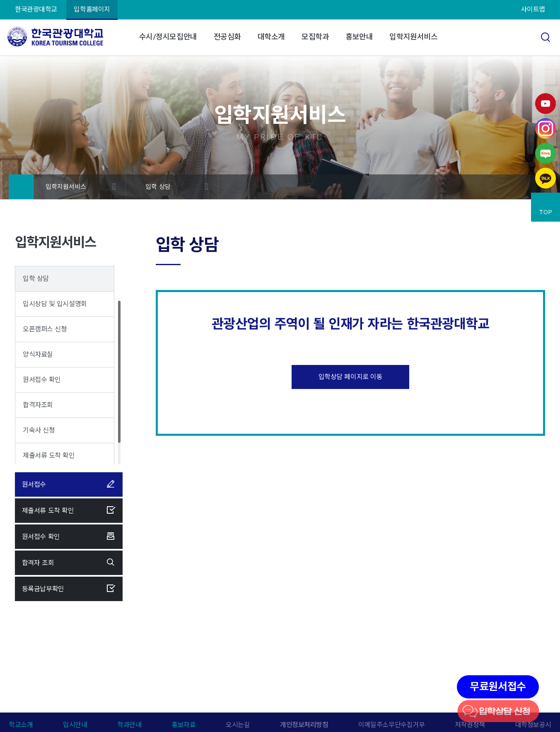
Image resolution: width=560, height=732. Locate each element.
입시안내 (75, 725)
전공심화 (227, 37)
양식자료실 (38, 354)
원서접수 (69, 484)
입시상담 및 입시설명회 (55, 304)
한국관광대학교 (36, 9)
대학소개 (271, 37)
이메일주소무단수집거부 (391, 725)
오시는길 (238, 725)
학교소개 (21, 725)
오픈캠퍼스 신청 (45, 329)
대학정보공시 (533, 725)
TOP (546, 212)
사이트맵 (533, 9)
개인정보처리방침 (304, 725)
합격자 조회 (69, 563)
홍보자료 (183, 725)
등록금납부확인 (69, 589)
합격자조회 (38, 405)
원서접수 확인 (42, 380)
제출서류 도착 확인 (49, 455)
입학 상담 (158, 187)
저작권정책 (470, 725)
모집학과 (315, 37)
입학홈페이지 (92, 9)
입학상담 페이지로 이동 (351, 377)
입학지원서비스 (413, 37)
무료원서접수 (498, 687)
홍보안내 (359, 37)
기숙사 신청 (39, 430)
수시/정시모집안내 (168, 37)
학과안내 (129, 725)
